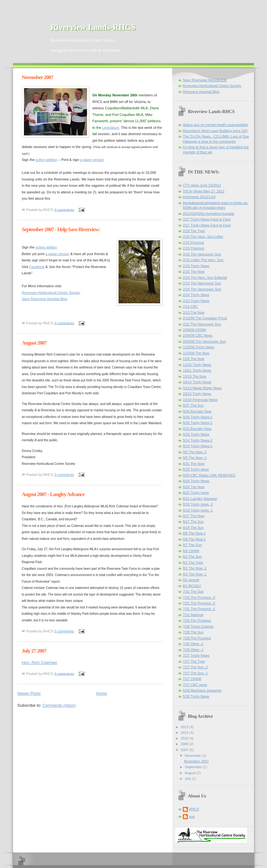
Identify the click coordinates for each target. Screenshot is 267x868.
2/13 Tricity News (196, 301)
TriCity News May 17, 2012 (204, 191)
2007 (185, 750)
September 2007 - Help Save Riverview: (61, 229)
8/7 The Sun (192, 545)
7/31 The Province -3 (199, 597)
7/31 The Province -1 (199, 609)
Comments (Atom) (59, 705)
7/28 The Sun (193, 632)
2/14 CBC (190, 306)
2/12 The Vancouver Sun (202, 324)
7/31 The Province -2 (199, 603)
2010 (185, 738)
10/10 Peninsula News (200, 400)
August (191, 773)
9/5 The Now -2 (195, 452)
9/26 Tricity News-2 (198, 417)
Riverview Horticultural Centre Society (51, 293)
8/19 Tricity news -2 (198, 504)
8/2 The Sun (192, 557)
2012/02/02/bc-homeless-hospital (209, 214)
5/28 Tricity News (196, 696)
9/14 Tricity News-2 (198, 440)
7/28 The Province (197, 638)
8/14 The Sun (193, 528)
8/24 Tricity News (196, 481)
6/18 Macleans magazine (202, 690)
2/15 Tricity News (196, 266)
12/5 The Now (194, 359)
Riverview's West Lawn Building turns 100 (215, 131)
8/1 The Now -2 (195, 568)
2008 (185, 744)
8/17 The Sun (193, 522)
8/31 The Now (194, 464)
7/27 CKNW (192, 679)
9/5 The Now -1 (195, 458)
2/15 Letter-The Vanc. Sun (203, 260)
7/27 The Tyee (194, 661)
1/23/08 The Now (196, 353)
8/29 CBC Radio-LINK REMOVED (209, 475)
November (193, 756)
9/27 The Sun (193, 405)
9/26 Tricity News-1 (198, 423)
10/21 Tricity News (197, 370)
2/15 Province (194, 243)
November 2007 (38, 77)
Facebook (37, 267)
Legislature (111, 128)
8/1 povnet (191, 580)
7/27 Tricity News (196, 655)
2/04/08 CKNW (194, 330)
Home (102, 693)
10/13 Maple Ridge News (202, 388)
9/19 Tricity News (196, 434)
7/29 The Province (197, 620)
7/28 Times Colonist (198, 626)
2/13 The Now (194, 312)
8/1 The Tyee (193, 562)
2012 (185, 733)
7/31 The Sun (193, 591)
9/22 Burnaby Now (197, 429)
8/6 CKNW (191, 551)
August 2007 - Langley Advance (53, 494)
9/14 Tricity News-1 (198, 446)
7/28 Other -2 (193, 644)
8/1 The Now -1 (195, 574)
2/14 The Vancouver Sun (202, 283)
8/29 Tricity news (196, 469)
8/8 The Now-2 (194, 539)
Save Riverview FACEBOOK (205, 80)
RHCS (194, 809)
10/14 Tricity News (197, 382)
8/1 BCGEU (192, 586)
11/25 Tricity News (197, 365)
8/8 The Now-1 (194, 533)
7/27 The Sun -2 (195, 667)
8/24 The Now (194, 487)
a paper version (92, 160)
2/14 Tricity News (196, 295)
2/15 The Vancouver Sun (202, 254)
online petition (46, 160)
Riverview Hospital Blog (201, 92)
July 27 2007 (34, 651)
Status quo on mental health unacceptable (215, 125)
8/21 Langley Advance (200, 499)
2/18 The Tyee (194, 231)
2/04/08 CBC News (198, 335)
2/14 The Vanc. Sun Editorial (205, 277)
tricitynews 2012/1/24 (199, 197)
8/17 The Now (194, 516)
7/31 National (193, 615)
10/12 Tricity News (197, 394)
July (188, 779)
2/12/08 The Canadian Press (205, 318)
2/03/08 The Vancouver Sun (204, 341)
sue (192, 816)
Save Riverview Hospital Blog (44, 299)
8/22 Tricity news (196, 493)
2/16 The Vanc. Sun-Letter (203, 237)
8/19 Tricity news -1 (198, 510)
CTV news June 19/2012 (202, 185)
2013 (185, 727)
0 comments (64, 209)
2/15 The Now (194, 271)
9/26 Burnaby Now (197, 411)
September (194, 767)
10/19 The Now (195, 376)
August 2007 (34, 343)
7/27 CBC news (195, 685)
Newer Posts (29, 693)
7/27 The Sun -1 (195, 673)
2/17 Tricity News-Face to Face (207, 219)
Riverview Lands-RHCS (93, 27)
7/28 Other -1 (193, 650)
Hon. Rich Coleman (40, 662)
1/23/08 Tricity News (198, 347)
